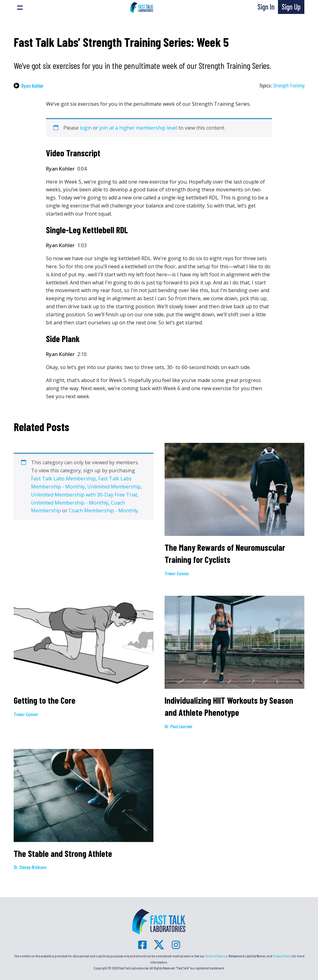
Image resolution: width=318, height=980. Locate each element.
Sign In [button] (266, 7)
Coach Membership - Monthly (103, 510)
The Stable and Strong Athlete (63, 853)
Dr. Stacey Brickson (30, 867)
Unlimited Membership (114, 487)
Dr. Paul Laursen (178, 726)
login (86, 128)
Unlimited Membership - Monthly (70, 503)
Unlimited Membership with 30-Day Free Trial (84, 495)
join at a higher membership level (138, 128)
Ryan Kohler (32, 86)
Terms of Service (216, 956)
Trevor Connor (177, 573)
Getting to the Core (45, 700)
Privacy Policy (282, 956)
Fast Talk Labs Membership (63, 479)
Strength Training (289, 85)
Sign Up (291, 7)
